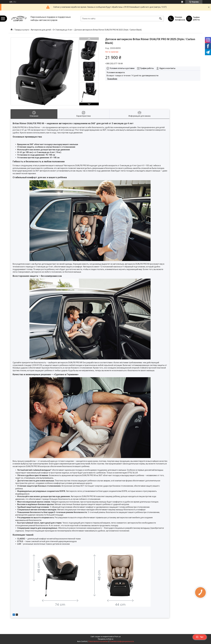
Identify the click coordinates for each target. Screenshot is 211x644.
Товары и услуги (22, 30)
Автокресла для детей (41, 30)
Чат (200, 637)
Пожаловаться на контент (98, 641)
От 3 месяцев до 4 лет (63, 30)
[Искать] (160, 19)
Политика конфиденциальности (122, 641)
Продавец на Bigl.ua (106, 639)
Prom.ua (117, 637)
